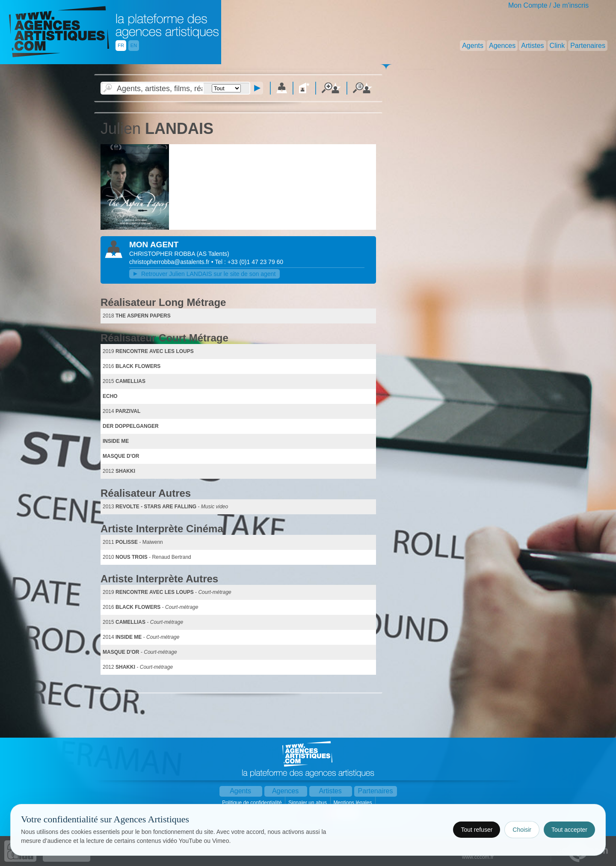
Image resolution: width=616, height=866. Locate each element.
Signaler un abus (308, 803)
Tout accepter (569, 830)
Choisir (522, 830)
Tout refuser (477, 830)
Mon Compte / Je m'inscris (548, 5)
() (213, 254)
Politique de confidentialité (253, 803)
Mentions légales (353, 803)
